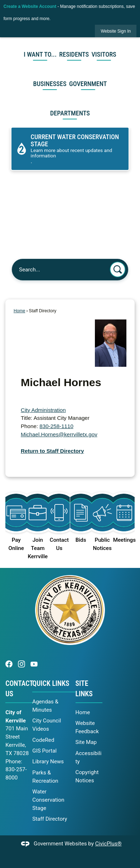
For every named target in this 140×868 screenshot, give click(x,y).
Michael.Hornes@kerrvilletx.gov (59, 434)
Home (19, 311)
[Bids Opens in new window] (81, 514)
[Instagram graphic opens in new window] (21, 664)
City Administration (43, 410)
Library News (48, 762)
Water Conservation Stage (48, 800)
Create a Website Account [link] (30, 6)
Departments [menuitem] (70, 113)
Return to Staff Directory (52, 451)
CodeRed (43, 740)
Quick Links (51, 684)
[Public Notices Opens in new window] (102, 518)
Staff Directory (50, 819)
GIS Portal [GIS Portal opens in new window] (44, 751)
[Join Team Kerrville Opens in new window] (38, 523)
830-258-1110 (56, 426)
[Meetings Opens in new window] (124, 514)
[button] (118, 269)
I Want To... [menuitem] (40, 54)
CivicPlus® (108, 844)
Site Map (86, 742)
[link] (116, 31)
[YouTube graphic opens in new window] (34, 664)
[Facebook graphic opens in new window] (9, 664)
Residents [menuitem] (74, 54)
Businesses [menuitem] (50, 84)
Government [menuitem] (88, 84)
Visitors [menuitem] (104, 54)
